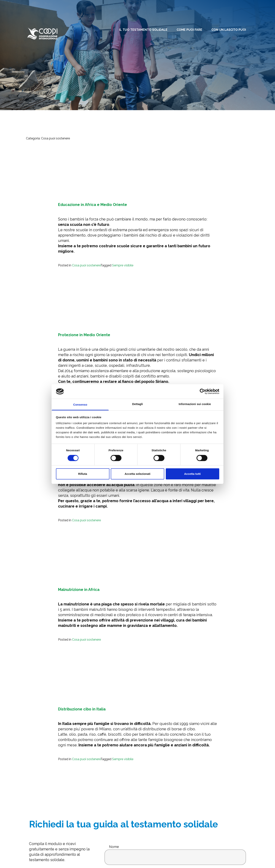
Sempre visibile (123, 265)
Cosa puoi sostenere (86, 265)
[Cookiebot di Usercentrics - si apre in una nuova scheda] (203, 391)
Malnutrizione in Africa (79, 590)
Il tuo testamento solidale (143, 30)
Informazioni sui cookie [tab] (195, 404)
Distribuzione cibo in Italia (82, 709)
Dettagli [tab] (137, 404)
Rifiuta (83, 474)
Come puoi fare (189, 30)
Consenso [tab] (80, 405)
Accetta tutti (192, 474)
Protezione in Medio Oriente (84, 335)
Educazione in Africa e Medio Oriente (93, 205)
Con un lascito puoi (229, 30)
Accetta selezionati (137, 474)
